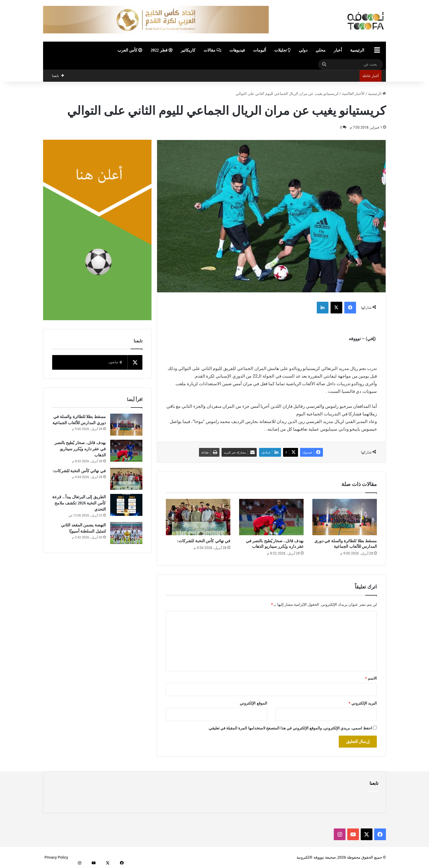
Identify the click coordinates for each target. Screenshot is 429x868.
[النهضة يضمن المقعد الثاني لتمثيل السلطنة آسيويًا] (126, 533)
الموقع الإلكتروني (253, 703)
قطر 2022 (162, 50)
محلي (321, 50)
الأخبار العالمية (353, 94)
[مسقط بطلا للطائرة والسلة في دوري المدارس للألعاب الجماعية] (345, 517)
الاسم (371, 678)
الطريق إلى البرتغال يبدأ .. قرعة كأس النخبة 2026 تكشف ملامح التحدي (79, 503)
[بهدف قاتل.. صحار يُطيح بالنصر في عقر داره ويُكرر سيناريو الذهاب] (271, 517)
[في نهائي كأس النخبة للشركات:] (198, 517)
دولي (303, 50)
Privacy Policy (56, 857)
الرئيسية (357, 50)
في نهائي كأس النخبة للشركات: (204, 541)
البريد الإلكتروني (363, 703)
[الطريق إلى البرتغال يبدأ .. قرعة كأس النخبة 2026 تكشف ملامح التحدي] (126, 505)
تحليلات (283, 50)
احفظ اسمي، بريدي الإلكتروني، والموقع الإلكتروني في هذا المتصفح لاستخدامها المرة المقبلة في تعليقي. (290, 728)
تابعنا (374, 783)
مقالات (212, 50)
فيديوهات (237, 50)
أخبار (338, 50)
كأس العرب (130, 50)
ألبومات (260, 50)
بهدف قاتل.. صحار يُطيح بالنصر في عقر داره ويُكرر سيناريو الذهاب (80, 449)
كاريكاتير (188, 50)
